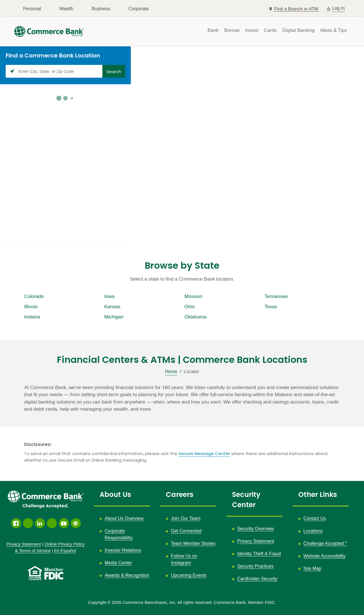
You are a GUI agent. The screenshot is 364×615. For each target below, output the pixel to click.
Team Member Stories (193, 543)
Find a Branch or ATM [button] (297, 9)
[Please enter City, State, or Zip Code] (54, 71)
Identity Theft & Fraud (259, 554)
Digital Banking (298, 30)
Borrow (232, 30)
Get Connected (186, 531)
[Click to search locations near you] (12, 71)
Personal (32, 9)
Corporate (139, 9)
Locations (313, 531)
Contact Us (315, 518)
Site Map (312, 568)
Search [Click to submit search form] (114, 72)
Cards (270, 30)
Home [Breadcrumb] (171, 372)
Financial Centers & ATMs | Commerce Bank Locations (182, 360)
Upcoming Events (189, 575)
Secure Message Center (204, 453)
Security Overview (256, 529)
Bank (213, 30)
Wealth (67, 9)
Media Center (118, 563)
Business (101, 9)
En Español (65, 551)
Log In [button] (339, 8)
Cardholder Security (257, 579)
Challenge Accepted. (325, 543)
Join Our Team (186, 518)
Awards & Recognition (127, 575)
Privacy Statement (256, 541)
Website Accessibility (324, 556)
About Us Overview (124, 518)
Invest (252, 30)
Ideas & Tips (334, 30)
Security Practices (255, 566)
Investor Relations (123, 550)
